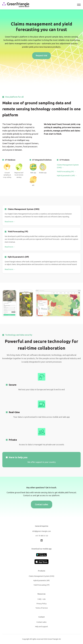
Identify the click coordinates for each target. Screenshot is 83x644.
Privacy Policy (42, 604)
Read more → (10, 222)
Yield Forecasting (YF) (41, 585)
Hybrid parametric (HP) (41, 580)
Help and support (41, 627)
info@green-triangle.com (42, 531)
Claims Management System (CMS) (41, 576)
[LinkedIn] (42, 541)
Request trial (41, 55)
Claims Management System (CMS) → (68, 166)
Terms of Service (42, 608)
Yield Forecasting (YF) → (66, 172)
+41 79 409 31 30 (42, 536)
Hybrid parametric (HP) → (67, 176)
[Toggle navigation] (79, 5)
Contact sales (42, 504)
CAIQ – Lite (42, 599)
